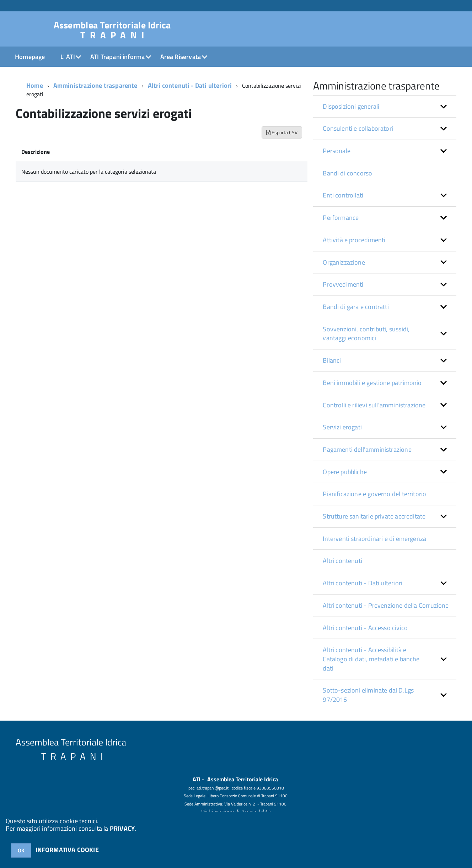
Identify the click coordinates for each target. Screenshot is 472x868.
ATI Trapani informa (117, 57)
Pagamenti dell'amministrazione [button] (367, 449)
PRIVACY (122, 828)
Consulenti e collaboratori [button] (358, 128)
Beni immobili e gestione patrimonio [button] (372, 383)
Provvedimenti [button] (343, 284)
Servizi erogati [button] (342, 427)
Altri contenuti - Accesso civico (365, 628)
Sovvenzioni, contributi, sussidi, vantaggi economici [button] (366, 334)
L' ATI (68, 57)
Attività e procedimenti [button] (354, 240)
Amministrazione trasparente (95, 85)
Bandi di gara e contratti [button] (356, 307)
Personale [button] (337, 151)
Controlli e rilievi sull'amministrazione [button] (374, 405)
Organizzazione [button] (344, 262)
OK (21, 850)
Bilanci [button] (332, 360)
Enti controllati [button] (343, 195)
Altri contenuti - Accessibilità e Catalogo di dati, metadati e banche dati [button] (371, 659)
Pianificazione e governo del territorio (374, 494)
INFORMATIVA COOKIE (67, 850)
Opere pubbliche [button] (345, 472)
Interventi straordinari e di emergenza (374, 539)
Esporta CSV (282, 132)
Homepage (30, 57)
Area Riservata (181, 57)
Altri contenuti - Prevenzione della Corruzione (386, 605)
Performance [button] (341, 218)
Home (35, 85)
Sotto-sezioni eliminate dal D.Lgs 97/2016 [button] (368, 695)
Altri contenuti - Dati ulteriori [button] (363, 583)
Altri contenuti (342, 561)
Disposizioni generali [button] (351, 106)
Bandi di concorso (347, 173)
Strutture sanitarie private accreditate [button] (374, 516)
